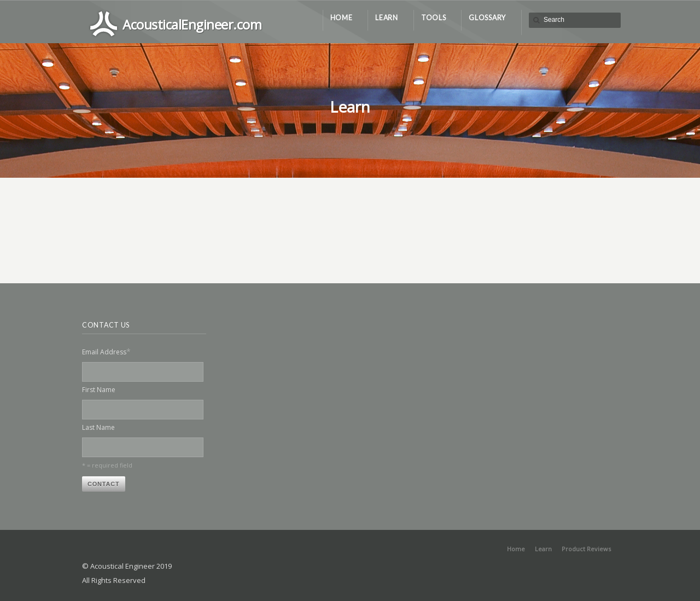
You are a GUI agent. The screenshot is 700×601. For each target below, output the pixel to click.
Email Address (106, 351)
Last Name (98, 427)
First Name (99, 390)
